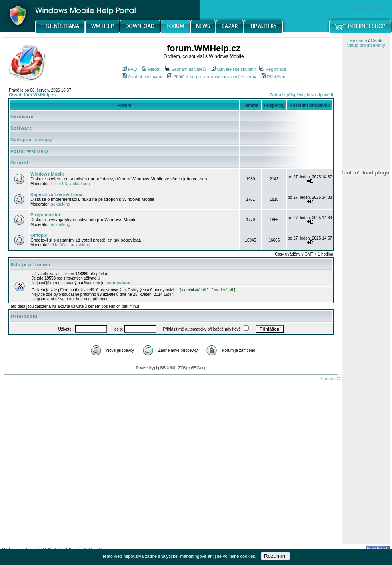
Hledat (151, 69)
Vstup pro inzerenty (366, 45)
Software (21, 128)
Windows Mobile (48, 174)
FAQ (129, 69)
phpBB (160, 368)
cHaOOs (59, 245)
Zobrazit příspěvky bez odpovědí (301, 95)
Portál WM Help (29, 151)
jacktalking (79, 184)
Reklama (358, 40)
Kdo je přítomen (31, 264)
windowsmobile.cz (369, 8)
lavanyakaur (118, 283)
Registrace (273, 69)
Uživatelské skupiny (233, 69)
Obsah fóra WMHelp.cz (33, 95)
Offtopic (39, 235)
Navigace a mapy (31, 140)
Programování (45, 215)
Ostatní (19, 163)
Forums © (330, 379)
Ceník (377, 40)
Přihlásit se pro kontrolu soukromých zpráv (212, 77)
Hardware (22, 116)
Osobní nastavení (142, 77)
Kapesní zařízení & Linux (56, 194)
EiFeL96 (59, 184)
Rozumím (275, 556)
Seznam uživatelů (186, 69)
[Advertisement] (366, 417)
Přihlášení (274, 77)
